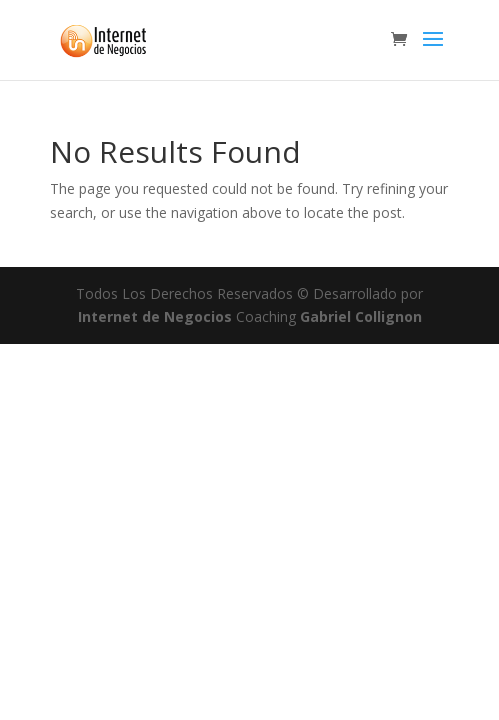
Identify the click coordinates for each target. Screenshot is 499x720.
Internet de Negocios (157, 316)
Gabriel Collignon (361, 316)
